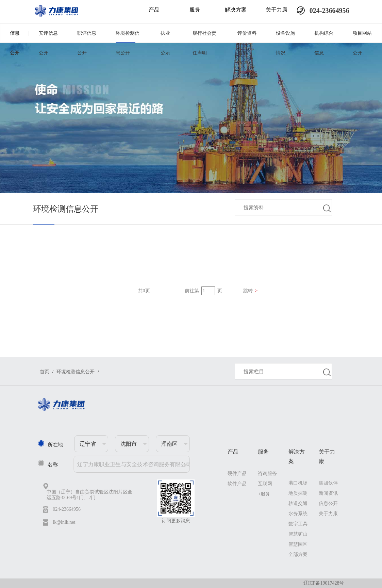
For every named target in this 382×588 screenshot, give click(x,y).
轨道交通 (298, 503)
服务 (195, 10)
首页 (45, 372)
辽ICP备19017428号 (324, 583)
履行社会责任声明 (204, 37)
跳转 (251, 291)
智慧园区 (298, 544)
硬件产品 (237, 473)
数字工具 (298, 524)
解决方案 (236, 10)
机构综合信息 (324, 37)
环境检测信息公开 (128, 37)
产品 (154, 10)
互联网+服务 (265, 489)
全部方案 (298, 554)
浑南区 (169, 444)
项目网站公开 (362, 37)
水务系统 (298, 514)
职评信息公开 (87, 37)
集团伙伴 (328, 483)
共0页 (144, 291)
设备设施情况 (285, 37)
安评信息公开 (48, 37)
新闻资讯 (328, 493)
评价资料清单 (247, 37)
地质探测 (298, 493)
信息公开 (20, 33)
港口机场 (298, 483)
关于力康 (277, 10)
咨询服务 (267, 473)
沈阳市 (129, 444)
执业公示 (165, 37)
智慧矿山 (298, 534)
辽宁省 (88, 444)
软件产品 (237, 484)
